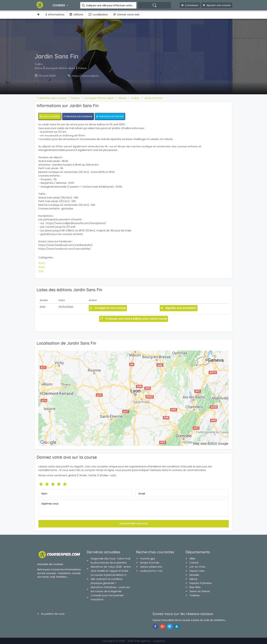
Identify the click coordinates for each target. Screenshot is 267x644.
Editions (76, 14)
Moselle (194, 575)
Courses (61, 5)
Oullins (39, 64)
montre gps (148, 558)
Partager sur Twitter (110, 116)
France (82, 68)
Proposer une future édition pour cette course (133, 319)
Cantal (194, 563)
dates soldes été (151, 567)
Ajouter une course (217, 5)
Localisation (98, 14)
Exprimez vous (50, 504)
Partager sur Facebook (78, 116)
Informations (55, 14)
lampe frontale (150, 563)
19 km (42, 267)
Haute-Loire (197, 571)
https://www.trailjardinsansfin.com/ (94, 76)
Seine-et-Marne (200, 591)
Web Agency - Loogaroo (150, 641)
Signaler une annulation (179, 308)
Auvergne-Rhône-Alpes (60, 68)
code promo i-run (151, 571)
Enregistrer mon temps (108, 308)
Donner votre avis (126, 14)
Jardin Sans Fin (153, 98)
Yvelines (195, 595)
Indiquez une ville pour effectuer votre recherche (110, 5)
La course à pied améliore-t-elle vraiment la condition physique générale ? (109, 579)
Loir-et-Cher (197, 567)
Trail (41, 271)
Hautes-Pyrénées (201, 583)
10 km (42, 263)
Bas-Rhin (195, 587)
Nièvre (193, 579)
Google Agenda (50, 116)
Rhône (39, 68)
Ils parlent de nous (53, 614)
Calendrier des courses (52, 98)
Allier (192, 558)
